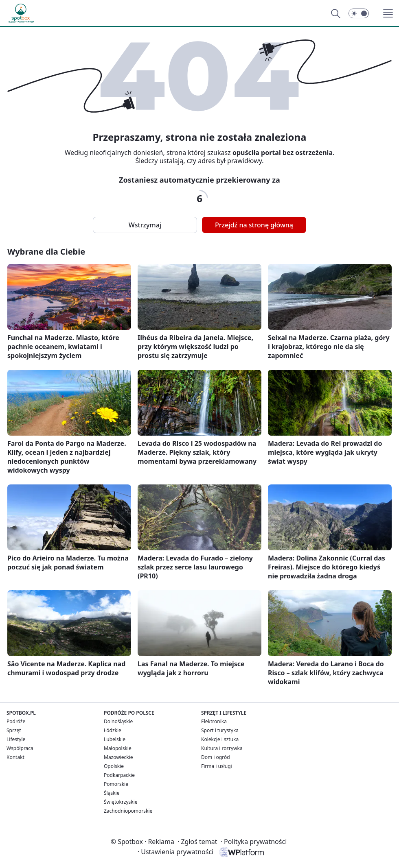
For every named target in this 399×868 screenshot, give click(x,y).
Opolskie (114, 766)
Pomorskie (116, 784)
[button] (359, 13)
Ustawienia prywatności (175, 852)
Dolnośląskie (118, 721)
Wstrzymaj (145, 225)
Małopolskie (118, 748)
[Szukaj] (335, 13)
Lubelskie (115, 739)
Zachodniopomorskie (128, 811)
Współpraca (20, 748)
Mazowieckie (118, 757)
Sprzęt (14, 730)
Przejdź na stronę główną (254, 225)
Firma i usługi (217, 766)
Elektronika (214, 721)
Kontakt (15, 757)
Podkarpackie (119, 775)
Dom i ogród (216, 757)
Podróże (16, 721)
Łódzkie (113, 730)
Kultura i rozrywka (222, 748)
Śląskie (112, 793)
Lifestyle (16, 739)
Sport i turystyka (220, 730)
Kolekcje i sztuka (220, 739)
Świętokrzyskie (121, 802)
